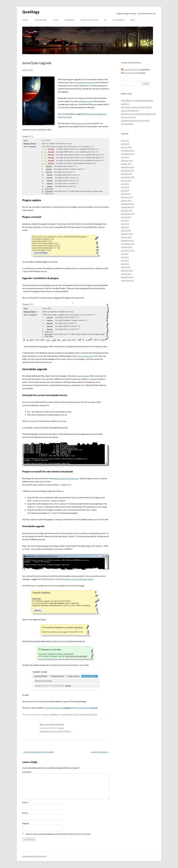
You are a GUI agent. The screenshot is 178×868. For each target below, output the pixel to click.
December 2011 (127, 277)
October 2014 (127, 174)
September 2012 (128, 250)
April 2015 (125, 157)
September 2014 (128, 177)
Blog (133, 20)
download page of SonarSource (66, 478)
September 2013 (128, 214)
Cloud (56, 20)
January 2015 (126, 164)
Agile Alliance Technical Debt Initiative (136, 107)
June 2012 (125, 257)
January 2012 (126, 274)
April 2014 (125, 190)
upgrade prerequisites (85, 82)
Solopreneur (118, 20)
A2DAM (25, 20)
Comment (27, 772)
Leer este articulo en (58, 708)
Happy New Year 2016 (130, 110)
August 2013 (126, 217)
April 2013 (125, 227)
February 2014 (127, 197)
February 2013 (127, 234)
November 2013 (128, 207)
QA (105, 20)
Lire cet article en (87, 708)
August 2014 (126, 180)
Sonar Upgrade (82, 376)
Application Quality (89, 20)
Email (25, 813)
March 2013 (126, 230)
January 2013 (126, 237)
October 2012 (127, 247)
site (93, 356)
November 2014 (128, 170)
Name (25, 802)
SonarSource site (85, 101)
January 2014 (126, 200)
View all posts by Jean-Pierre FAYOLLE (56, 731)
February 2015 (127, 160)
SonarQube (70, 20)
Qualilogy (31, 12)
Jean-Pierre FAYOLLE (89, 714)
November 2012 (128, 244)
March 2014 (126, 194)
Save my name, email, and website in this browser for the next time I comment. (58, 834)
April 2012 (125, 264)
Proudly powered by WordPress (34, 856)
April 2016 (125, 144)
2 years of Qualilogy (100, 752)
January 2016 (126, 147)
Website (26, 823)
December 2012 (127, 240)
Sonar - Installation (50, 714)
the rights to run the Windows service (78, 579)
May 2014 (125, 187)
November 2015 (128, 154)
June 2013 (125, 220)
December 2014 (127, 167)
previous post (81, 123)
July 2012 (125, 254)
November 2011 (128, 280)
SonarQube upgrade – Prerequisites (38, 752)
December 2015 (127, 150)
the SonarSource (84, 356)
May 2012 (125, 260)
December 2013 (127, 204)
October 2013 (127, 210)
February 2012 (127, 270)
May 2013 (125, 224)
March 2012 (126, 267)
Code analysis (41, 20)
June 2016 (125, 140)
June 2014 (125, 184)
